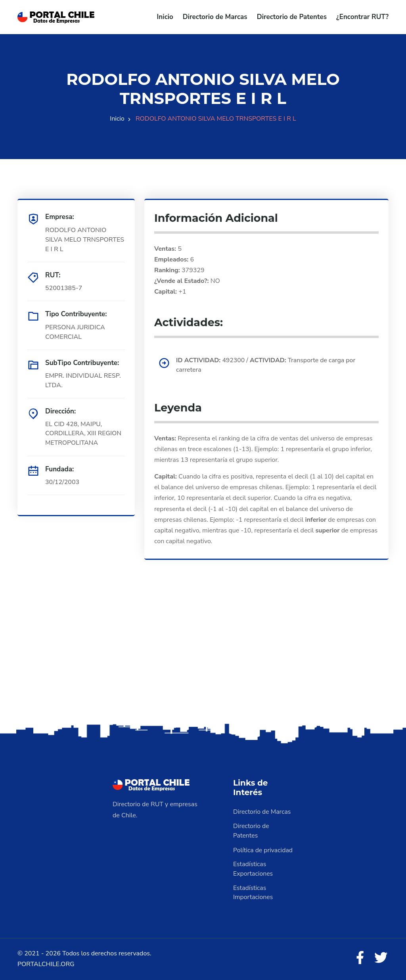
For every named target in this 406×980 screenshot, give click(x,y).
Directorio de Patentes (292, 17)
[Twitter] (381, 959)
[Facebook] (359, 959)
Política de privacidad (263, 850)
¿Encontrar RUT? (362, 17)
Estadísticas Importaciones (253, 893)
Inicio (165, 17)
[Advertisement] (203, 659)
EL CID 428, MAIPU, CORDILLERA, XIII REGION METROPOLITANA (84, 434)
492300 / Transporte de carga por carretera (267, 365)
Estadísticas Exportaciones (253, 869)
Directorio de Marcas (215, 17)
